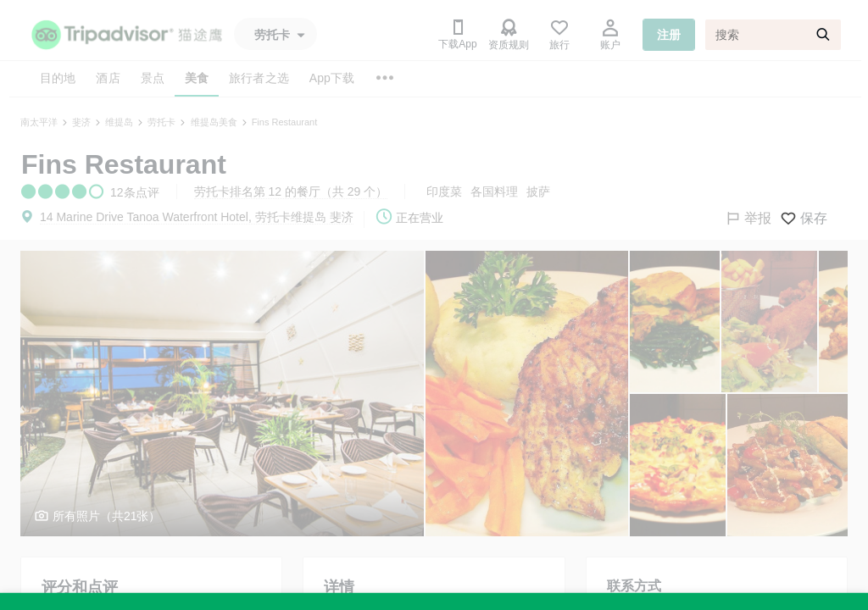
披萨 (538, 191)
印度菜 (444, 191)
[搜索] (773, 35)
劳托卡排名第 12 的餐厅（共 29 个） (291, 191)
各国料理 (494, 191)
